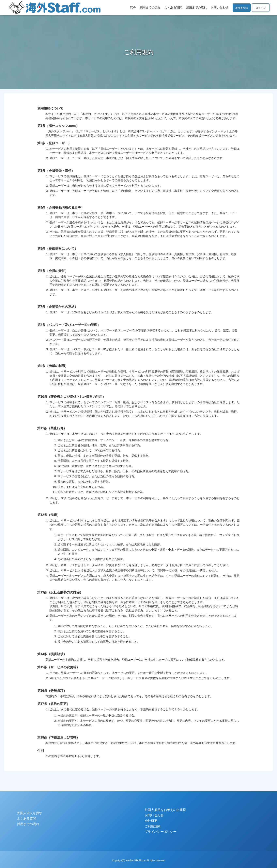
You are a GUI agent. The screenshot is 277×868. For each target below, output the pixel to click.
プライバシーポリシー (161, 832)
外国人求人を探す (30, 813)
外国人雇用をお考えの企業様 (165, 810)
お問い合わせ (217, 8)
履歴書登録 (240, 8)
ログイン (260, 8)
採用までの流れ (148, 8)
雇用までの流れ (194, 8)
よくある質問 (171, 8)
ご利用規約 (153, 826)
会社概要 (151, 821)
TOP (130, 8)
